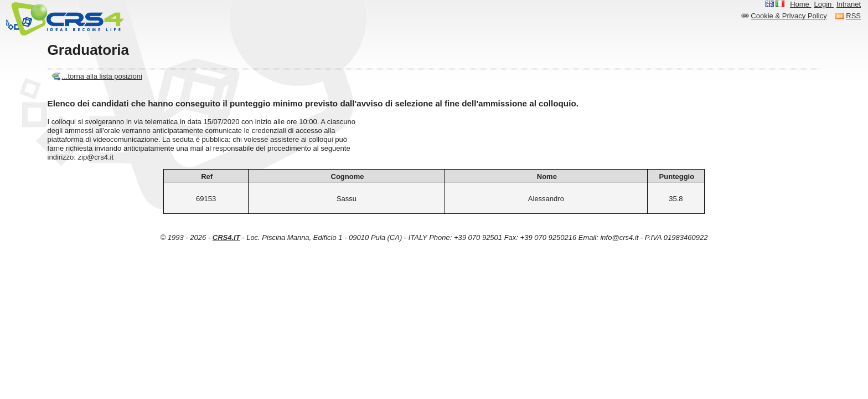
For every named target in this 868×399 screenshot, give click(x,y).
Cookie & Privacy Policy (789, 16)
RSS (853, 16)
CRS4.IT (226, 237)
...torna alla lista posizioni (102, 76)
